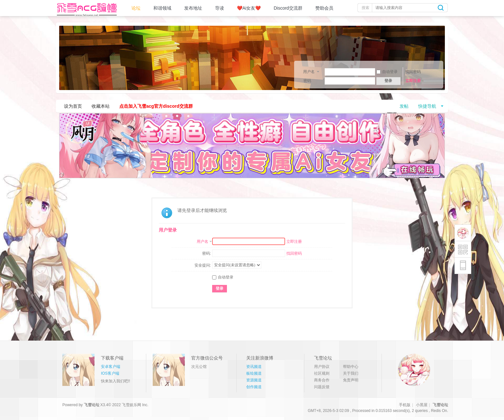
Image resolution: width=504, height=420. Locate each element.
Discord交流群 (288, 8)
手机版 (405, 405)
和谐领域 (162, 8)
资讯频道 (254, 367)
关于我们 (351, 373)
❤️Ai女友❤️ (249, 8)
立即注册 (413, 81)
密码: (207, 253)
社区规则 (322, 373)
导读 (220, 8)
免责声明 (351, 380)
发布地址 (193, 8)
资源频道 (254, 380)
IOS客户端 (110, 373)
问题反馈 (322, 387)
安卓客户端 (111, 367)
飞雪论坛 (92, 405)
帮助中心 (351, 367)
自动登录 (387, 72)
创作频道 (254, 387)
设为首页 (73, 106)
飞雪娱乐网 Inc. (135, 405)
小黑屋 (422, 405)
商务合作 (322, 380)
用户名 (309, 72)
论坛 (136, 8)
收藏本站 (101, 106)
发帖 (404, 106)
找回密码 (413, 72)
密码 (307, 81)
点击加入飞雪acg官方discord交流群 (156, 106)
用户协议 (322, 367)
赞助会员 (324, 8)
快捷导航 (427, 106)
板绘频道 (254, 373)
